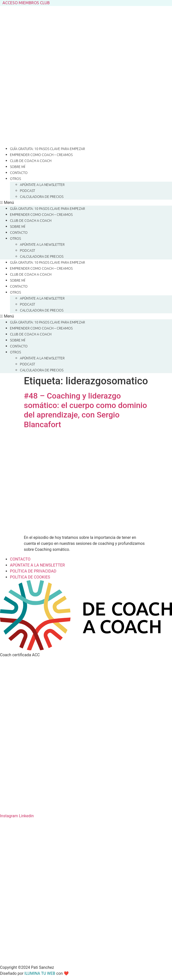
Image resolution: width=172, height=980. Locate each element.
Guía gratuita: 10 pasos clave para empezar (47, 149)
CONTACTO (19, 173)
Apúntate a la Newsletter (42, 185)
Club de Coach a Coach (31, 161)
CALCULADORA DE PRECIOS (42, 197)
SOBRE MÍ (18, 167)
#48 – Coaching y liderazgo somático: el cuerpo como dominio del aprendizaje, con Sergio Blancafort (85, 410)
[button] (86, 203)
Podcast (27, 191)
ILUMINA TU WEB (40, 973)
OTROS (15, 179)
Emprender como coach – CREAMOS (41, 155)
